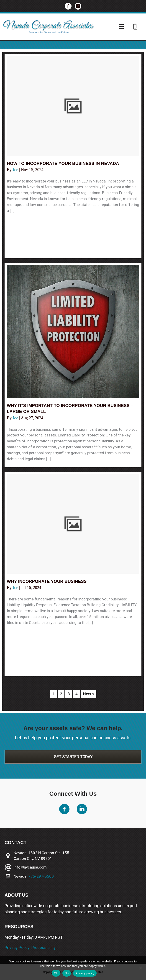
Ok (56, 973)
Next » (89, 694)
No (67, 973)
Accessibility (44, 947)
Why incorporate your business (49, 581)
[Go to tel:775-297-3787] (135, 27)
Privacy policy (85, 973)
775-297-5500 (41, 876)
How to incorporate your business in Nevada (66, 163)
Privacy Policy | (19, 947)
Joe (16, 170)
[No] (140, 968)
